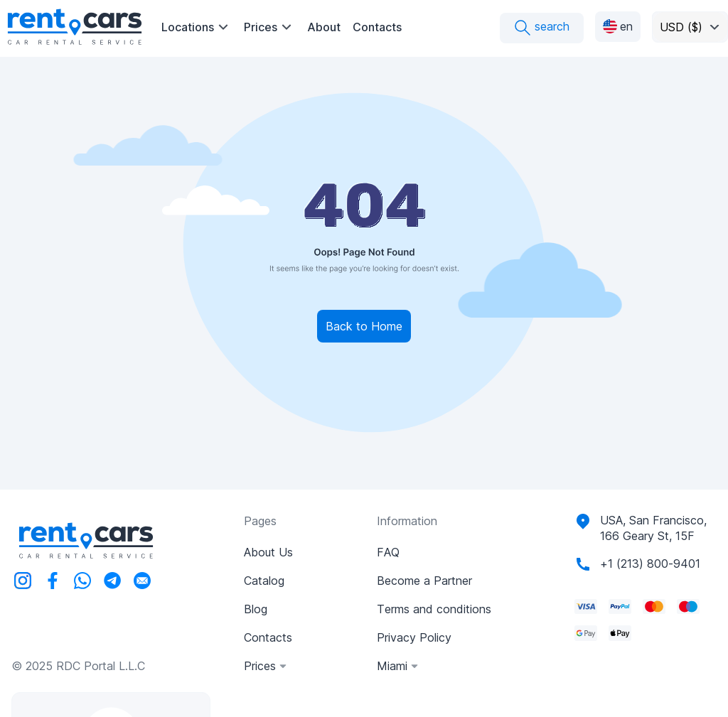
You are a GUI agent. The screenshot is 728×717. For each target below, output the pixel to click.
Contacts (377, 27)
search (542, 28)
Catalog (264, 581)
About (324, 27)
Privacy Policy (414, 637)
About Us (268, 552)
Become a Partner (424, 581)
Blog (256, 609)
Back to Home (364, 326)
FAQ (388, 552)
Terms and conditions (434, 609)
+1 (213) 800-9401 (650, 564)
